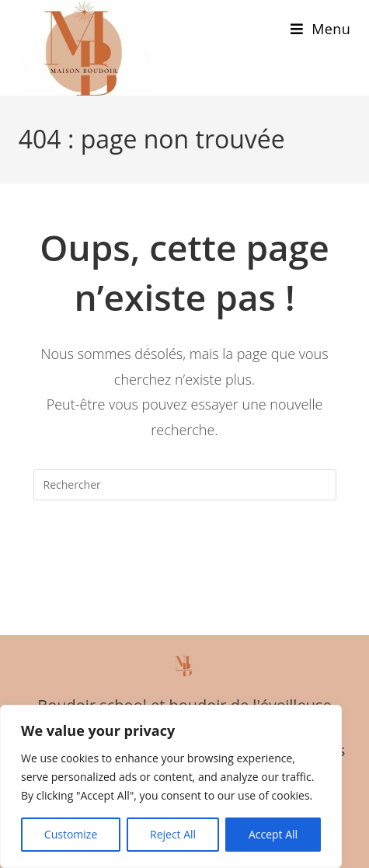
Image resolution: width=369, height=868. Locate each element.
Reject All (173, 834)
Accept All (273, 834)
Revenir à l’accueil (184, 548)
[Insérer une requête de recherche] (185, 485)
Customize (71, 834)
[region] (171, 786)
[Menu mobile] (320, 29)
